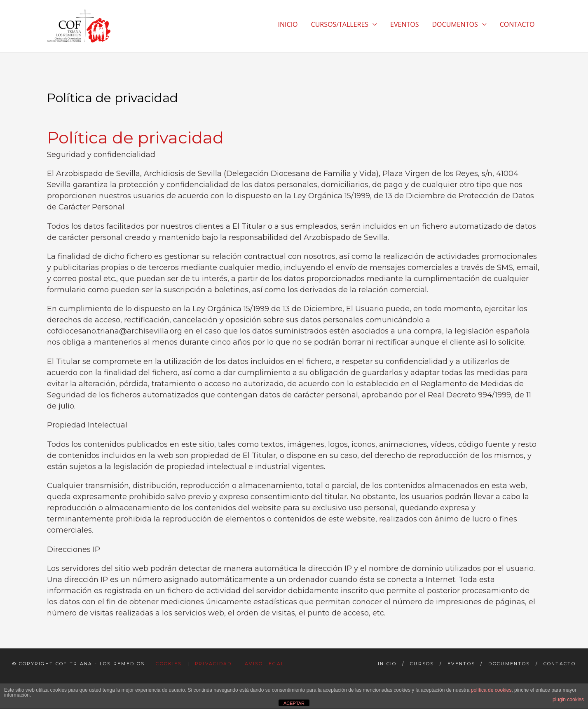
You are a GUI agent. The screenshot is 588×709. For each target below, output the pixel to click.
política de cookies (491, 690)
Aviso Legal (265, 664)
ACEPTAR (294, 703)
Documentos (509, 664)
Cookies (169, 664)
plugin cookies (568, 700)
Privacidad (213, 664)
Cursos (422, 664)
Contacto (560, 664)
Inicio (387, 664)
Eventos (461, 664)
